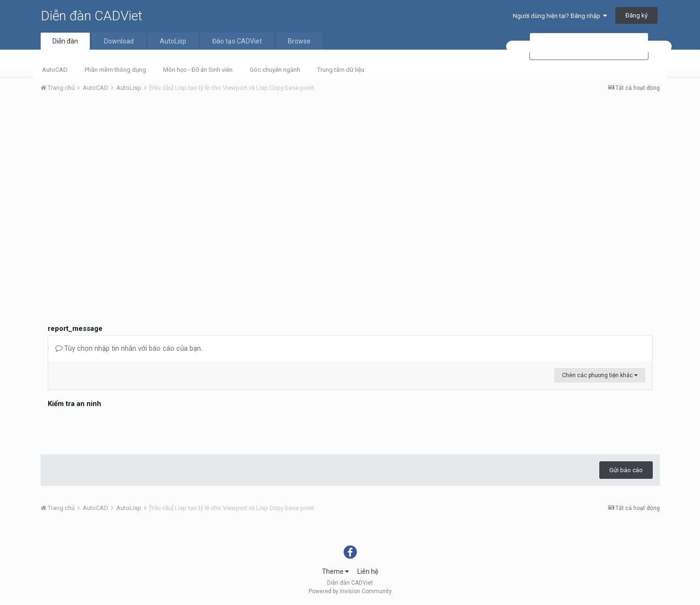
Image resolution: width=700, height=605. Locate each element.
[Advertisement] (350, 171)
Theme (335, 571)
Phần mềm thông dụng (115, 70)
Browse (299, 41)
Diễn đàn (65, 41)
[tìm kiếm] (589, 47)
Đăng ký (636, 15)
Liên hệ (368, 571)
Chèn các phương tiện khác (600, 375)
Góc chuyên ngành (275, 70)
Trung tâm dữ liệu (341, 70)
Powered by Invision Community (350, 591)
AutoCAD (55, 70)
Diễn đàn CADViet (91, 16)
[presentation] (120, 429)
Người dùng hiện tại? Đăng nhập (560, 16)
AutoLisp (173, 41)
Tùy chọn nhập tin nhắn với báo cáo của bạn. (129, 348)
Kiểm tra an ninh (74, 404)
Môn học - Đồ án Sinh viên (198, 70)
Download (119, 41)
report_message (75, 328)
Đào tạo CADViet (237, 41)
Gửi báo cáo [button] (626, 470)
